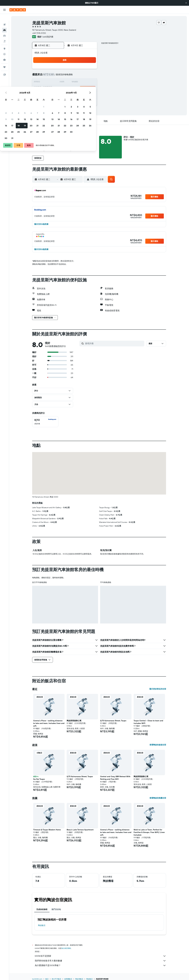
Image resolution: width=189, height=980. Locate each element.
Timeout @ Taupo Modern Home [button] (47, 830)
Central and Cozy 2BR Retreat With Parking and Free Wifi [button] (115, 778)
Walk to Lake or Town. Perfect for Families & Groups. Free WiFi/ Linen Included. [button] (149, 832)
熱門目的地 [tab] (56, 909)
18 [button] (65, 89)
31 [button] (59, 101)
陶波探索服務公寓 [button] (74, 721)
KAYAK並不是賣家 (100, 956)
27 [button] (78, 95)
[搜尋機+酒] (4, 34)
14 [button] (84, 82)
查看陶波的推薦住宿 (158, 798)
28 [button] (84, 95)
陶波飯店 (42, 925)
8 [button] (90, 76)
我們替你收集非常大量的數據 (100, 961)
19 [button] (71, 89)
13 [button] (78, 82)
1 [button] (90, 70)
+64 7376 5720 (39, 33)
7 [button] (84, 76)
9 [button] (52, 82)
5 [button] (71, 76)
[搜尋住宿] (4, 23)
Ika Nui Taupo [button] (39, 779)
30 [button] (52, 101)
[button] (186, 3)
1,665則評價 (48, 37)
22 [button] (90, 89)
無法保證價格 (66, 948)
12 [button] (71, 82)
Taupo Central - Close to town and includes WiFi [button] (148, 722)
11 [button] (65, 82)
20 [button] (78, 89)
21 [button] (84, 89)
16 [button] (52, 89)
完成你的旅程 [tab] (42, 909)
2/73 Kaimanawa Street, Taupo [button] (113, 721)
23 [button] (52, 95)
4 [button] (65, 76)
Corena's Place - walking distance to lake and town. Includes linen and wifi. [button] (49, 723)
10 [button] (59, 82)
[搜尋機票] (4, 18)
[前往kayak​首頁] (18, 10)
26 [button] (71, 95)
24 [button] (59, 95)
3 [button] (59, 76)
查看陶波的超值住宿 (158, 745)
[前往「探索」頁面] (4, 42)
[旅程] (4, 60)
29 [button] (90, 95)
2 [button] (52, 76)
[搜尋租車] (4, 29)
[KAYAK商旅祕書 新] (4, 53)
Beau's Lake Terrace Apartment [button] (80, 830)
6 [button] (78, 76)
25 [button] (65, 95)
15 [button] (90, 82)
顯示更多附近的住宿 (158, 689)
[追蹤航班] (4, 47)
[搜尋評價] (114, 343)
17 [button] (59, 89)
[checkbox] (45, 422)
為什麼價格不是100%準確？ (100, 965)
